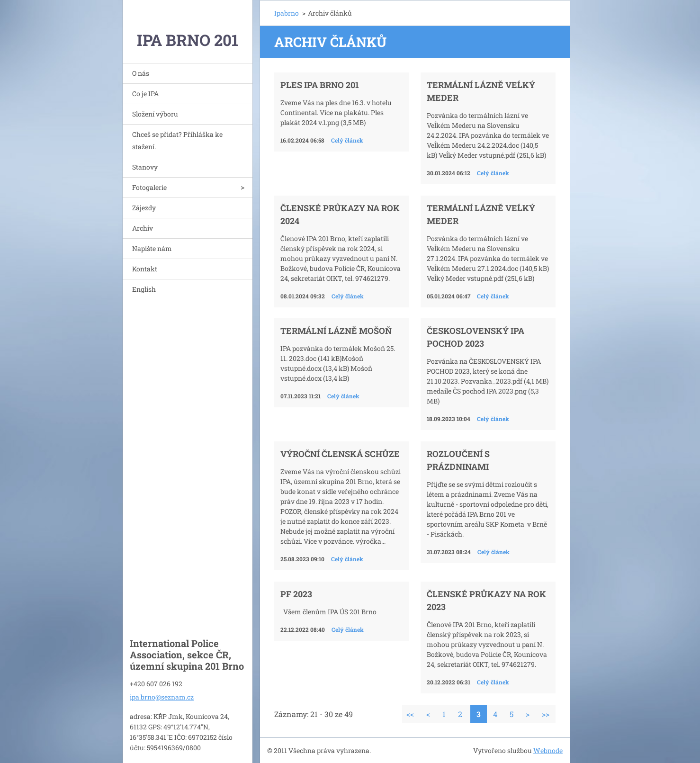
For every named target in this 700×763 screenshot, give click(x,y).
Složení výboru (155, 114)
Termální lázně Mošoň (336, 331)
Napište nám (152, 248)
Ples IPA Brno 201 (320, 85)
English (144, 289)
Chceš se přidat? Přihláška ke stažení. (177, 140)
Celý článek (347, 140)
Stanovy (145, 167)
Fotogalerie (149, 187)
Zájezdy (144, 208)
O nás (141, 73)
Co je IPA (145, 94)
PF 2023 (296, 594)
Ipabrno (287, 13)
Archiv (143, 228)
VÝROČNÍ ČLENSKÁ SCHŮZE (340, 454)
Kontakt (145, 269)
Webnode (548, 750)
